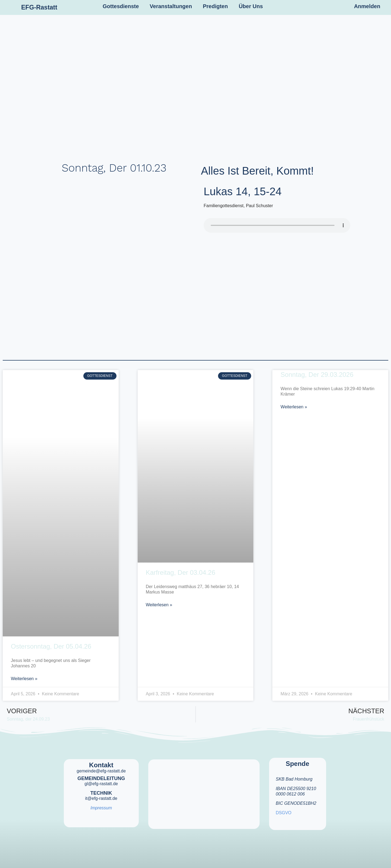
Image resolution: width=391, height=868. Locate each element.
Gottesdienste (121, 6)
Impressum (101, 808)
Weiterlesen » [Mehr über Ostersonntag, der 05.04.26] (24, 679)
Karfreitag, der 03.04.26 (181, 572)
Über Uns (251, 6)
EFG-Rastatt (39, 7)
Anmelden (367, 6)
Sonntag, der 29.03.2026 (317, 375)
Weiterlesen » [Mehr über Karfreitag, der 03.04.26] (159, 605)
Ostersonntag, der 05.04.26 (51, 646)
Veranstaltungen (171, 6)
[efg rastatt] (204, 791)
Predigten (215, 6)
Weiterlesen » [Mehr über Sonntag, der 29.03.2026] (294, 407)
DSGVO (284, 813)
